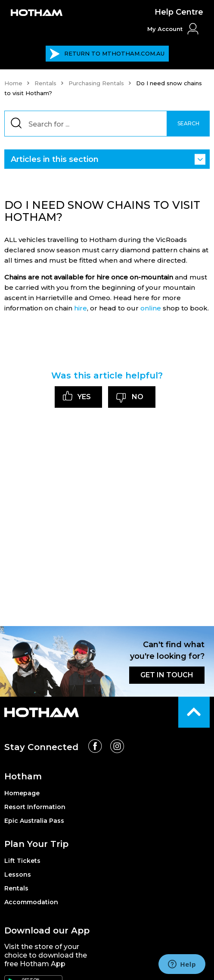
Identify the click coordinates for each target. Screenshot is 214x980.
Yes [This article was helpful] (84, 397)
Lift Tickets (22, 861)
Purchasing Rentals (96, 83)
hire (81, 308)
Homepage (22, 793)
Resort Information (35, 807)
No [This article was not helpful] (138, 397)
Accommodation (31, 902)
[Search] (107, 124)
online (151, 308)
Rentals (45, 83)
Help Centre (179, 12)
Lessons (18, 875)
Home (13, 83)
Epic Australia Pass (34, 821)
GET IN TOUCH (167, 675)
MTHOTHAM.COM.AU (107, 54)
